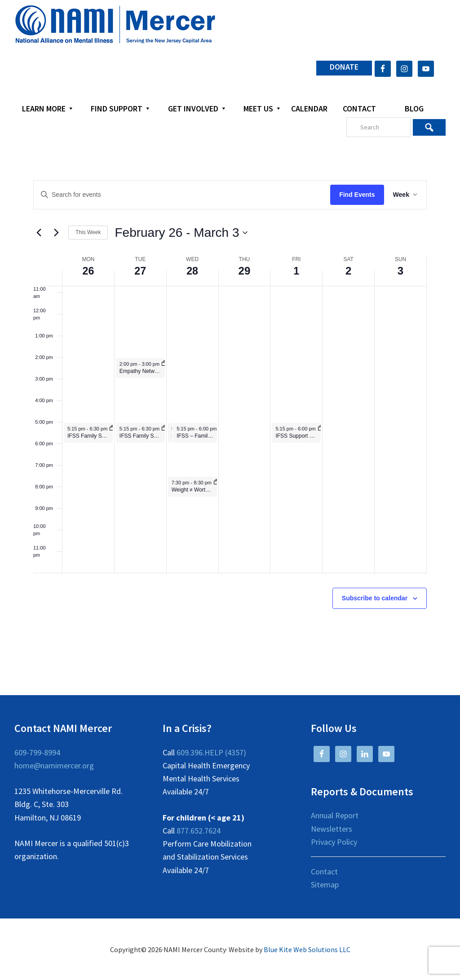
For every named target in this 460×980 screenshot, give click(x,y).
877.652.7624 (199, 831)
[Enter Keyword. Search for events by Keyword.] (180, 195)
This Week (88, 232)
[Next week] (56, 233)
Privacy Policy (334, 842)
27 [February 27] (140, 271)
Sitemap (325, 885)
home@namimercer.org (54, 765)
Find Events (353, 195)
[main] (230, 416)
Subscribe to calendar (375, 598)
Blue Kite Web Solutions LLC (307, 949)
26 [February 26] (88, 271)
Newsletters (332, 829)
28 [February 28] (192, 271)
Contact (324, 871)
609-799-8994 (37, 752)
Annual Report (335, 815)
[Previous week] (39, 233)
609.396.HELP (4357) (211, 752)
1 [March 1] (296, 271)
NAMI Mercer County (115, 25)
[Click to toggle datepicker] (181, 233)
